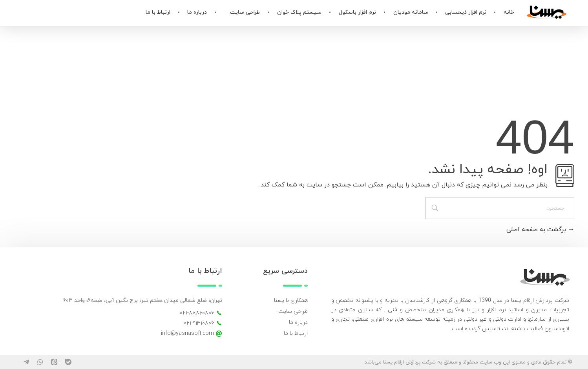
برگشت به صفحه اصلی (540, 230)
